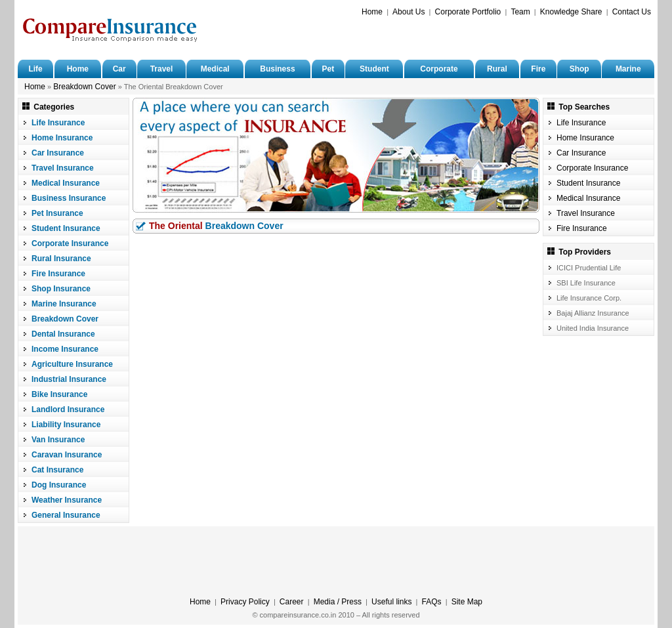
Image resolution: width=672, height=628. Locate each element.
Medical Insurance (66, 183)
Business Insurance (69, 198)
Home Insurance (62, 138)
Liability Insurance (66, 425)
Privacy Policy (245, 602)
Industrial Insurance (69, 379)
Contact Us (632, 12)
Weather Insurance (67, 500)
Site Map (467, 602)
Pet (328, 69)
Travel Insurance (63, 168)
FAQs (432, 602)
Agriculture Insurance (72, 364)
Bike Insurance (59, 394)
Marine (628, 69)
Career (292, 602)
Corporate (439, 69)
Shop (579, 69)
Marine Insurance (64, 304)
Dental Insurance (63, 334)
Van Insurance (58, 440)
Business (277, 69)
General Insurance (66, 515)
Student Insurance (66, 228)
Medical (215, 69)
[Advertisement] (497, 37)
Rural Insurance (61, 259)
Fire (538, 69)
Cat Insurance (57, 470)
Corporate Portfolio (468, 12)
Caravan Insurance (67, 455)
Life (35, 69)
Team (520, 12)
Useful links (391, 602)
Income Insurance (65, 349)
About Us (409, 12)
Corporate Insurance (70, 243)
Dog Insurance (59, 485)
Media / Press (338, 602)
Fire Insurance (58, 274)
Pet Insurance (57, 213)
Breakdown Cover (84, 87)
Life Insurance (58, 123)
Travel (162, 69)
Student (374, 69)
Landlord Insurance (68, 409)
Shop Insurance (61, 289)
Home (372, 12)
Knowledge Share (571, 12)
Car (119, 69)
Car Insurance (58, 153)
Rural (497, 69)
